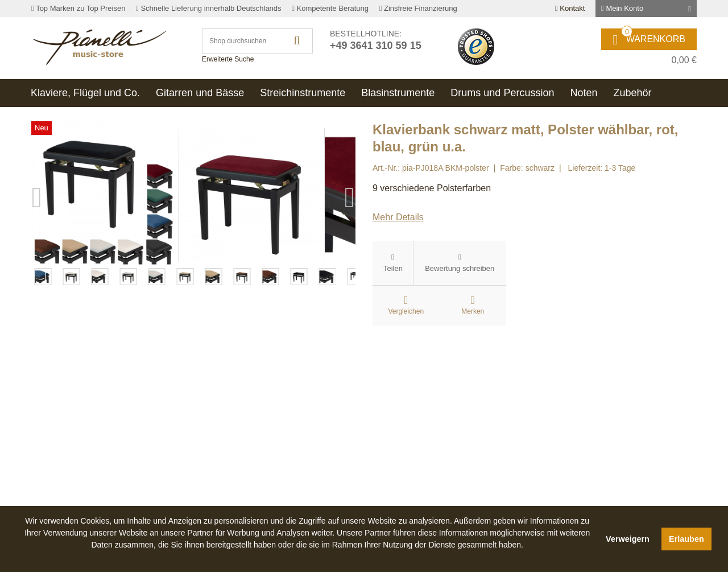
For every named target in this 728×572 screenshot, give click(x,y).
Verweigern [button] (628, 539)
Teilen (393, 268)
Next (350, 283)
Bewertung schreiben (460, 268)
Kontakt (570, 8)
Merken (473, 311)
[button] (307, 558)
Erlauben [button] (686, 539)
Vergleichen (406, 311)
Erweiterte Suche (228, 59)
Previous (37, 283)
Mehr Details (398, 217)
